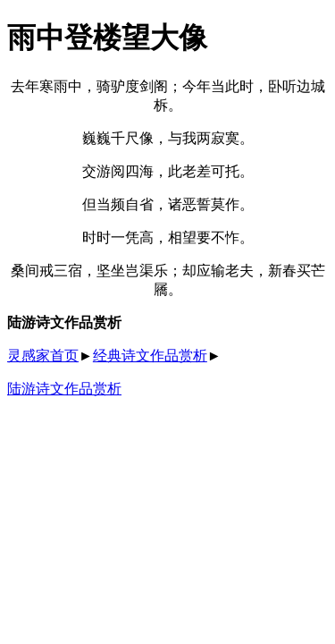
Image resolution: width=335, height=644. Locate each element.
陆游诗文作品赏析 (64, 389)
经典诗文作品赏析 (150, 356)
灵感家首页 (43, 356)
